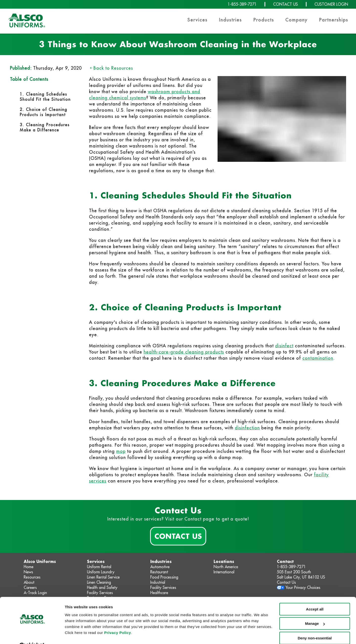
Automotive (160, 567)
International (224, 572)
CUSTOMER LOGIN (331, 4)
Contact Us (178, 536)
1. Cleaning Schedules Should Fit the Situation (45, 97)
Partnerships (334, 20)
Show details (76, 634)
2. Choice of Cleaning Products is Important (44, 112)
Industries (230, 20)
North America (226, 567)
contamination (318, 358)
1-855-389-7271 (242, 4)
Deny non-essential (315, 626)
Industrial (158, 582)
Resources (32, 577)
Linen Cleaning (99, 582)
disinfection (247, 428)
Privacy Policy (118, 621)
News (28, 572)
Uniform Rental (99, 567)
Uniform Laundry (101, 572)
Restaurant (159, 572)
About (29, 582)
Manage (315, 612)
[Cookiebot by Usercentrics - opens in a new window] (32, 634)
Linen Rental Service (103, 577)
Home (29, 567)
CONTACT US (286, 4)
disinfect (284, 346)
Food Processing (164, 577)
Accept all (315, 597)
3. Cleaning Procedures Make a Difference (45, 127)
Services (197, 20)
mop (121, 451)
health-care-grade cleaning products (184, 352)
